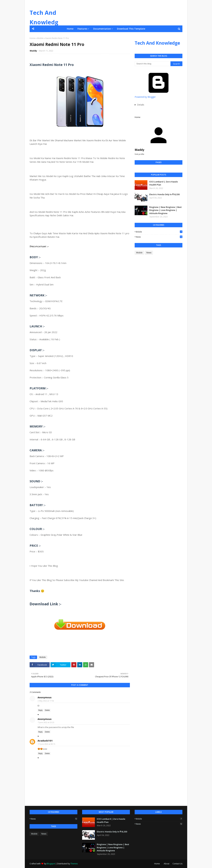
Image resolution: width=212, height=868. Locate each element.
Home (32, 38)
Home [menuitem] (70, 29)
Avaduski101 (45, 741)
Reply (40, 710)
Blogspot (51, 864)
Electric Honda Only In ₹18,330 (164, 194)
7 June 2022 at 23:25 (46, 722)
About (167, 864)
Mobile (40, 38)
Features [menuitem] (82, 29)
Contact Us (177, 864)
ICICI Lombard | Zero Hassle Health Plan (164, 183)
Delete (47, 710)
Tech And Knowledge (44, 22)
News (159, 237)
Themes (74, 864)
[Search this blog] (153, 64)
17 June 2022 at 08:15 (46, 744)
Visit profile (139, 154)
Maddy (33, 51)
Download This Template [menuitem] (131, 29)
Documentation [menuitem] (102, 29)
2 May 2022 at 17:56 (46, 701)
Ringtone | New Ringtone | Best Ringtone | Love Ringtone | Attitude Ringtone (165, 210)
